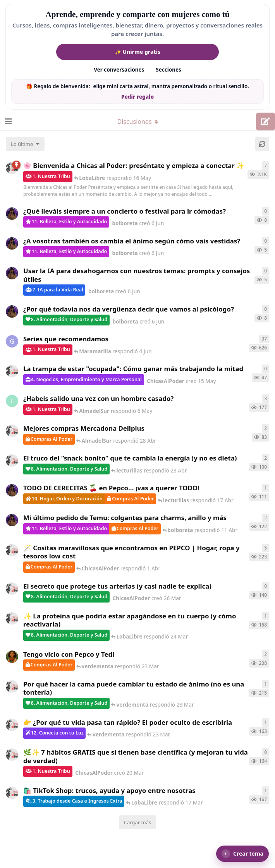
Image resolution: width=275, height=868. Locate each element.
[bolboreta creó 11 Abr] (12, 520)
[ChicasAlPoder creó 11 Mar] (12, 793)
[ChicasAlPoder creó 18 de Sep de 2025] (12, 168)
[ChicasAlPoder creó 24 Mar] (12, 618)
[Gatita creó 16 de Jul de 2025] (12, 341)
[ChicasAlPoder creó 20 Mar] (12, 755)
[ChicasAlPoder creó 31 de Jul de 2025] (12, 550)
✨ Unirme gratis (137, 52)
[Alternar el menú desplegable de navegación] (137, 122)
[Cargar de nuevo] (262, 144)
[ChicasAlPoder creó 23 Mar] (12, 725)
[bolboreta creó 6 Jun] (12, 214)
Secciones (168, 70)
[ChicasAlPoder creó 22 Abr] (12, 461)
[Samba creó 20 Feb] (12, 657)
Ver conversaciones (119, 70)
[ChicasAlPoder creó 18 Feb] (12, 687)
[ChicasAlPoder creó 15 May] (12, 371)
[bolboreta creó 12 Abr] (12, 490)
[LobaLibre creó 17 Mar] (12, 401)
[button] (242, 854)
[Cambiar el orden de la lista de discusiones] (25, 144)
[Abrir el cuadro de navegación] (8, 122)
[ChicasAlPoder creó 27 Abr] (12, 431)
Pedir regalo (137, 97)
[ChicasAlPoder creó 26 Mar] (12, 589)
